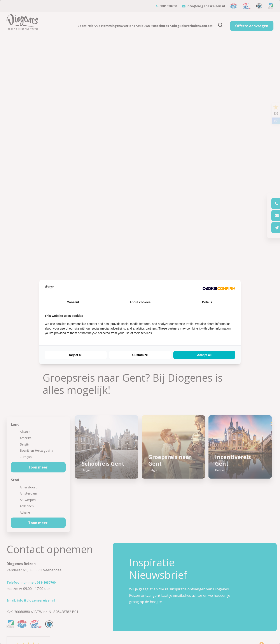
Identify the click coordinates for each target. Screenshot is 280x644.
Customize (140, 355)
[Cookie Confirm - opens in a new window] (219, 288)
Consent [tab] (73, 302)
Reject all (76, 355)
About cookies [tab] (140, 302)
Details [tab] (207, 302)
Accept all (204, 355)
